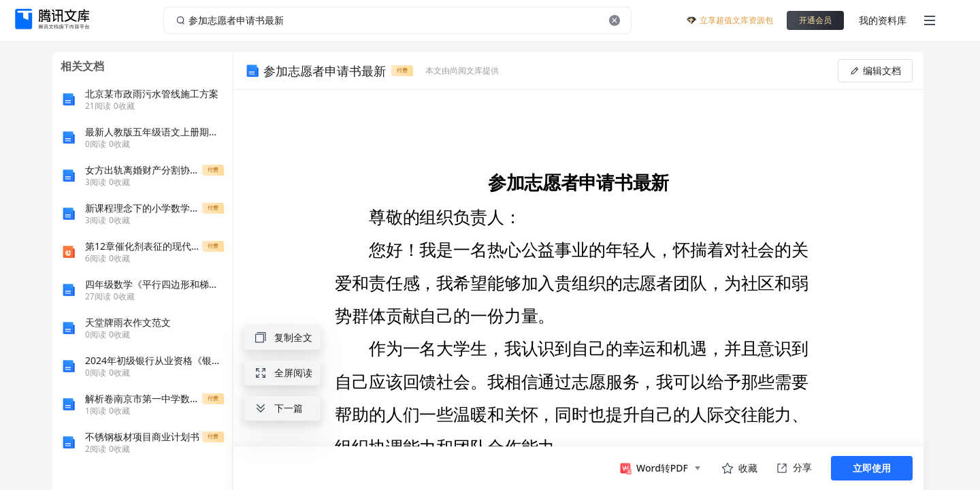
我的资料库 (883, 20)
